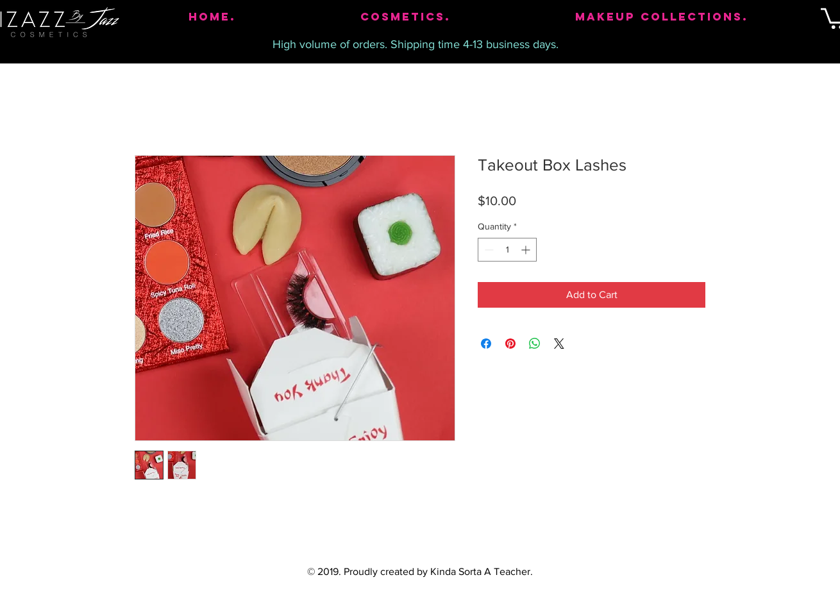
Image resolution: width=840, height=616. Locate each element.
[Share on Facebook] (486, 344)
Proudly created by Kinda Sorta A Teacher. (438, 571)
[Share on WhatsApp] (535, 344)
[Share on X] (559, 344)
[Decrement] (488, 250)
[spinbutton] (507, 250)
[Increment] (527, 250)
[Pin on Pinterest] (510, 344)
